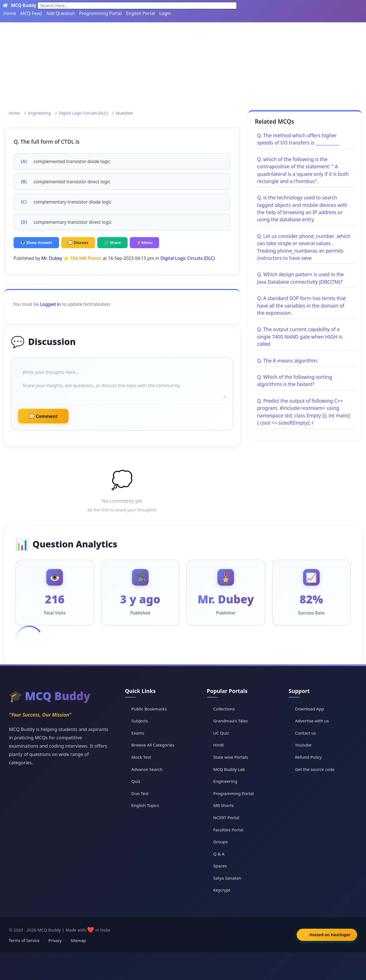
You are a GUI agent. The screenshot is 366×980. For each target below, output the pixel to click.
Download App (310, 709)
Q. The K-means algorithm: (288, 360)
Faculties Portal (228, 830)
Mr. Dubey (52, 258)
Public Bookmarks (149, 709)
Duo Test (140, 793)
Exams (138, 733)
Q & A (219, 854)
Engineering (39, 113)
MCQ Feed (31, 13)
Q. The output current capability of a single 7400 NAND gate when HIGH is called (300, 337)
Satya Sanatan (227, 878)
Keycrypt (222, 890)
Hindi (218, 745)
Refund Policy (308, 757)
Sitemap (78, 940)
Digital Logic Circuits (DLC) (83, 113)
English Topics (145, 805)
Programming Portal (100, 13)
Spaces (220, 866)
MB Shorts (223, 805)
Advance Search (147, 769)
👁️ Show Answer (36, 243)
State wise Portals (231, 757)
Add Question (61, 13)
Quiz (136, 781)
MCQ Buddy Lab (229, 769)
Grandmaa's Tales (231, 721)
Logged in (50, 304)
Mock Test (141, 757)
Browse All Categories (153, 745)
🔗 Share (113, 243)
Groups (220, 842)
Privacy (55, 940)
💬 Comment (43, 416)
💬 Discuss (78, 243)
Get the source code (315, 769)
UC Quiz (221, 733)
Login (165, 13)
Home (10, 13)
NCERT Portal (226, 817)
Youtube (303, 745)
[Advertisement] (183, 64)
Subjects (140, 721)
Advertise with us (312, 721)
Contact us (306, 733)
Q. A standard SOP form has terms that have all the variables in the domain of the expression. (301, 305)
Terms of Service (24, 940)
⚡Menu (144, 243)
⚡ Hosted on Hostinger (327, 935)
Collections (224, 709)
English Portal (140, 13)
